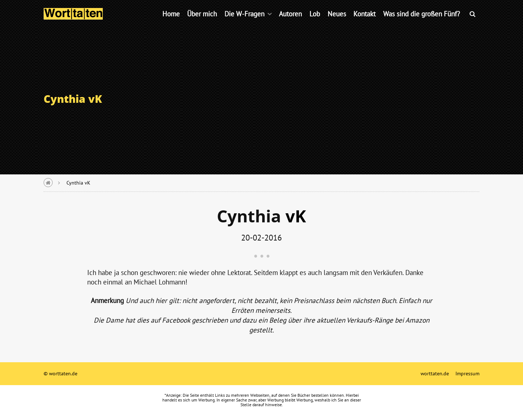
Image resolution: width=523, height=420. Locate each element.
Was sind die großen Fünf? (421, 23)
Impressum (467, 373)
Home (171, 23)
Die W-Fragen (244, 23)
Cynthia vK (78, 183)
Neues (337, 23)
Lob (315, 23)
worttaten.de (435, 373)
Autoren (290, 23)
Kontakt (364, 23)
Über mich (202, 23)
